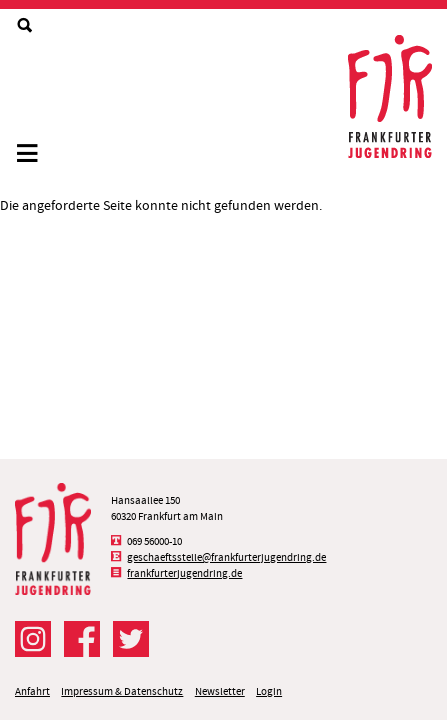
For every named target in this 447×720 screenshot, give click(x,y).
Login (269, 691)
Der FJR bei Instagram (33, 639)
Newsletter (220, 691)
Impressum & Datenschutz (122, 691)
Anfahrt (32, 691)
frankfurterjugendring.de (184, 573)
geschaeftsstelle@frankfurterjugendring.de (226, 557)
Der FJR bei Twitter (131, 639)
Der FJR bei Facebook (82, 639)
